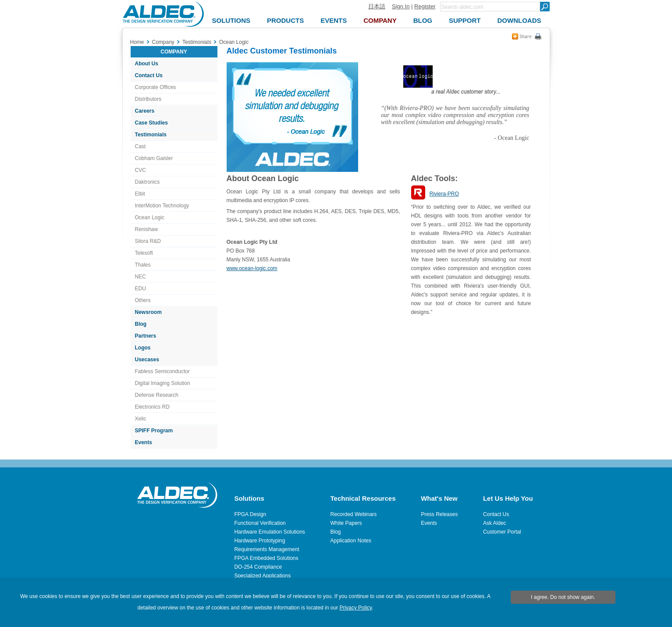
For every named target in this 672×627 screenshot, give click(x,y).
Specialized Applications (262, 576)
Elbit (140, 194)
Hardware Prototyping (260, 541)
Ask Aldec (495, 523)
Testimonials (151, 135)
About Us (147, 64)
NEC (140, 277)
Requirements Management (267, 549)
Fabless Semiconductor (162, 371)
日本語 (377, 6)
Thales (143, 265)
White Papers (346, 523)
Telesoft (144, 253)
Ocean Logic (150, 217)
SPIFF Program (154, 431)
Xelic (141, 419)
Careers (145, 111)
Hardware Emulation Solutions (269, 532)
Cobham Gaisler (154, 158)
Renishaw (147, 229)
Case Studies (151, 123)
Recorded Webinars (354, 514)
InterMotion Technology (162, 206)
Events (144, 442)
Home (137, 42)
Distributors (148, 99)
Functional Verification (260, 523)
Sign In (401, 6)
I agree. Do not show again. (563, 597)
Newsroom (148, 312)
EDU (140, 289)
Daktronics (148, 182)
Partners (146, 336)
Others (143, 300)
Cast (140, 146)
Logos (143, 348)
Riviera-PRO (444, 194)
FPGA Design (250, 514)
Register (425, 6)
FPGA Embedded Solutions (266, 558)
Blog (141, 324)
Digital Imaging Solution (163, 383)
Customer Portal (502, 532)
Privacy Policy (356, 608)
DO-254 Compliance (258, 567)
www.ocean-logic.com (252, 268)
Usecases (147, 360)
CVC (140, 170)
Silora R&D (148, 241)
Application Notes (351, 541)
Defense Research (157, 395)
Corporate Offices (156, 87)
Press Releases (439, 514)
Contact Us (149, 75)
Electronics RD (152, 407)
